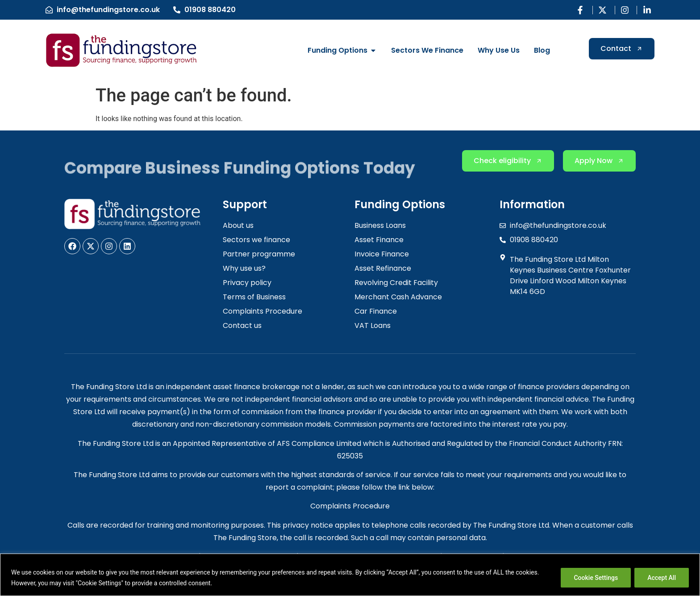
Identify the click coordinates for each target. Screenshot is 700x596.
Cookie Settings (596, 578)
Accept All (662, 578)
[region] (350, 575)
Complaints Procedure (350, 506)
